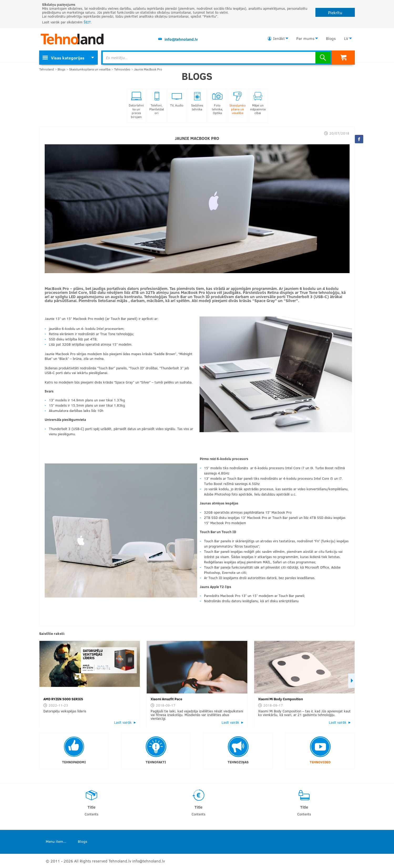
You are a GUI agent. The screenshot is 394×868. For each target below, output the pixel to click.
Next (352, 681)
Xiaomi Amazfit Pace (166, 699)
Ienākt (279, 38)
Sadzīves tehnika (197, 101)
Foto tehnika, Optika (217, 103)
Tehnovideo (122, 69)
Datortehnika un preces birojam (136, 105)
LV (346, 38)
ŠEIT (87, 22)
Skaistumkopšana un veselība (90, 69)
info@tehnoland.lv (181, 39)
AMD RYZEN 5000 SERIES (63, 699)
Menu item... (56, 841)
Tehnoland (47, 69)
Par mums (305, 38)
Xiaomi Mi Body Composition (281, 699)
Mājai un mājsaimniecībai (258, 103)
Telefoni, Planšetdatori (157, 103)
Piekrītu (335, 12)
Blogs (331, 38)
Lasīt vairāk (123, 722)
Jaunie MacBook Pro (148, 69)
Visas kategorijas (63, 58)
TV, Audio (177, 99)
